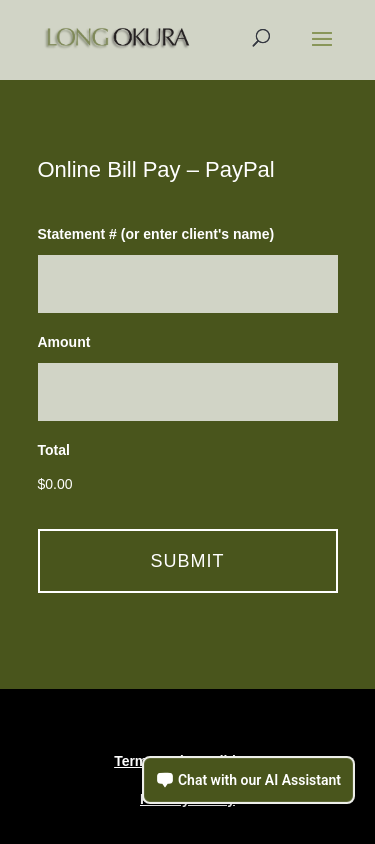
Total (54, 450)
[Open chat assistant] (248, 780)
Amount (64, 342)
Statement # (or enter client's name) (156, 234)
